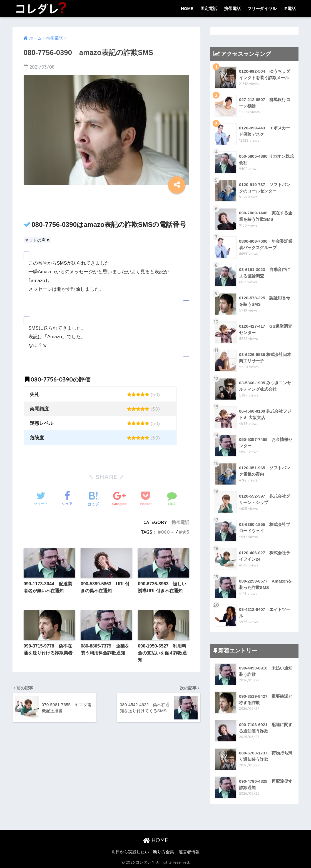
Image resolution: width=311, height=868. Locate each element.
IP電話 (290, 8)
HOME (187, 8)
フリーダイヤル (262, 8)
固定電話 (209, 8)
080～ (168, 532)
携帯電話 (232, 8)
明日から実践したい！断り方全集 (143, 852)
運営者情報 (189, 852)
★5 (186, 532)
